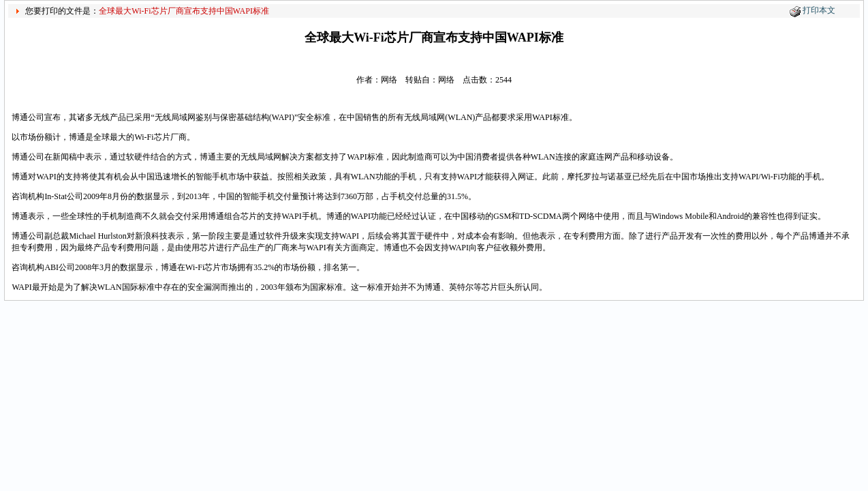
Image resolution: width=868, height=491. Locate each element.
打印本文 (819, 10)
